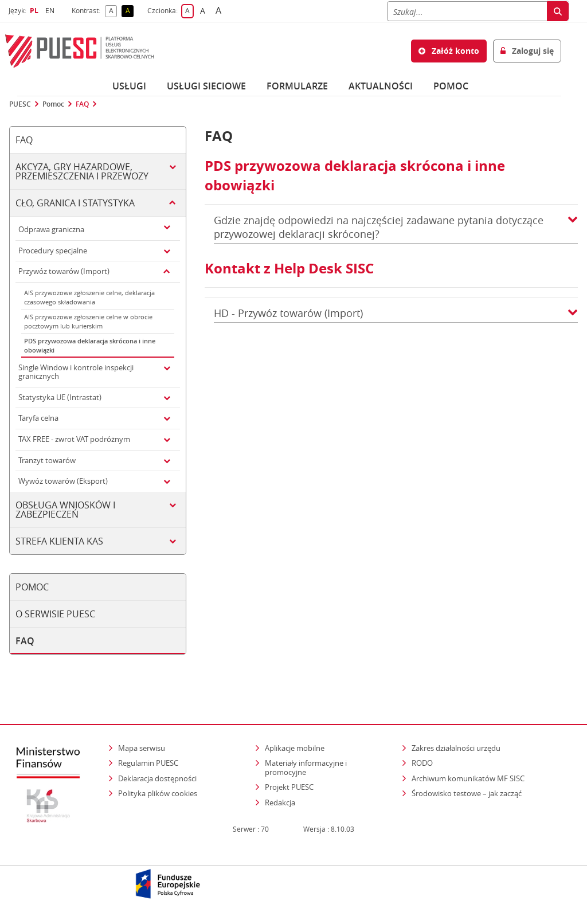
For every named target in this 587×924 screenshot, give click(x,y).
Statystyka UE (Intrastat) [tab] (60, 397)
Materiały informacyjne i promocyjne (306, 768)
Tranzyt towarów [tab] (47, 460)
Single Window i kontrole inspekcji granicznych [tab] (76, 372)
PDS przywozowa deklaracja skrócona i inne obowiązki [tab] (90, 345)
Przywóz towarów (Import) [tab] (64, 271)
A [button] (113, 11)
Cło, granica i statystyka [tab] (75, 203)
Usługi (129, 86)
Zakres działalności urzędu (457, 748)
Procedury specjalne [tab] (53, 250)
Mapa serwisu (142, 748)
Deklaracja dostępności (157, 778)
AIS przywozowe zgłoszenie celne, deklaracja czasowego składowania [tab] (89, 297)
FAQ (82, 104)
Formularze (297, 86)
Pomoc (53, 104)
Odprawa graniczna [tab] (51, 229)
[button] (573, 227)
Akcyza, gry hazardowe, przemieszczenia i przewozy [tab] (82, 171)
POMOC (451, 86)
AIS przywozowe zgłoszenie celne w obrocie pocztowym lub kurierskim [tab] (88, 321)
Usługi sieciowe (206, 86)
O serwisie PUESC (55, 614)
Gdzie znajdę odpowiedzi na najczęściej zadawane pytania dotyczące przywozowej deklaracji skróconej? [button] (396, 227)
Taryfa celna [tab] (38, 418)
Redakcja (280, 802)
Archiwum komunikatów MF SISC (468, 778)
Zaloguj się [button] (527, 51)
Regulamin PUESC (148, 763)
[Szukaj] (467, 11)
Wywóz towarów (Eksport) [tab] (63, 481)
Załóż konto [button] (449, 51)
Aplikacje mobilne (295, 748)
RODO (422, 763)
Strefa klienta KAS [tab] (59, 541)
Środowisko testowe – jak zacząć (467, 793)
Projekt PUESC (289, 787)
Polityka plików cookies (158, 793)
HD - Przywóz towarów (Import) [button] (396, 313)
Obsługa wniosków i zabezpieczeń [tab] (65, 510)
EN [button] (51, 11)
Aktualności (381, 86)
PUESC (20, 104)
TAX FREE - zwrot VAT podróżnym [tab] (74, 439)
